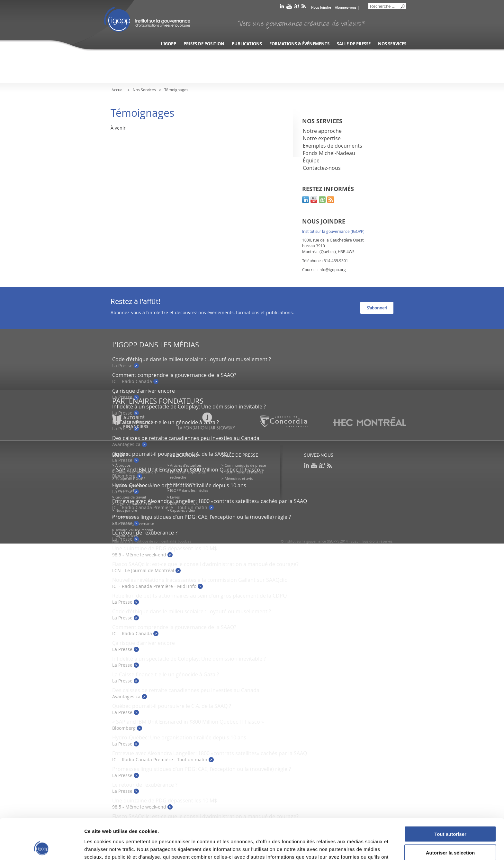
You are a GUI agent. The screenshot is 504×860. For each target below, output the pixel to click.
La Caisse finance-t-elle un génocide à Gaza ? (166, 674)
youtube (289, 8)
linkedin (282, 8)
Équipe (311, 160)
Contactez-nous (322, 168)
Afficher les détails (354, 847)
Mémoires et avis (239, 478)
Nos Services (144, 90)
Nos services (392, 44)
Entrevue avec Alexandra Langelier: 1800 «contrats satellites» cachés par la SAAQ (210, 501)
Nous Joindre (321, 8)
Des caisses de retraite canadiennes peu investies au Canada (186, 438)
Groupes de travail (131, 497)
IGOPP (147, 19)
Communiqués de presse (245, 465)
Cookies (185, 541)
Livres (175, 497)
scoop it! (322, 200)
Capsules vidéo (183, 510)
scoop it (297, 8)
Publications (247, 44)
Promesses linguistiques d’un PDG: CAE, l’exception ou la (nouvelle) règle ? (202, 517)
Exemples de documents (333, 146)
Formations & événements (299, 44)
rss (304, 8)
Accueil (118, 90)
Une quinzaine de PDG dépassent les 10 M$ (165, 548)
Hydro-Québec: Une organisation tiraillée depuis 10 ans (179, 485)
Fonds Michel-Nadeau (329, 153)
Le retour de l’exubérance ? (145, 533)
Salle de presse (354, 44)
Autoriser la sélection (450, 815)
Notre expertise (322, 138)
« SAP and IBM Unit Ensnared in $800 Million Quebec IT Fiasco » (188, 470)
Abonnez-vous (346, 8)
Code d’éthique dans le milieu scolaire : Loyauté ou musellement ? (192, 359)
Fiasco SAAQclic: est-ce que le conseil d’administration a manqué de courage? (205, 564)
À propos (123, 465)
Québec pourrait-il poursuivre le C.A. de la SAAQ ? (172, 454)
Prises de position (204, 44)
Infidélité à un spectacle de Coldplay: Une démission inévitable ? (189, 407)
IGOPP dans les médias (189, 490)
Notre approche (322, 131)
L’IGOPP (168, 44)
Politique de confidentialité (155, 541)
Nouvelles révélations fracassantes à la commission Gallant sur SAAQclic (200, 580)
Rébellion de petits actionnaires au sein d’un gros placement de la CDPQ (199, 596)
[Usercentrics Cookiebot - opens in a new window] (42, 847)
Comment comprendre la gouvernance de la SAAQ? (174, 375)
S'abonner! (377, 308)
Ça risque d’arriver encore (144, 391)
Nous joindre (126, 510)
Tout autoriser (450, 796)
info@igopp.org (332, 270)
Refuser (450, 833)
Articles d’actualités (186, 465)
